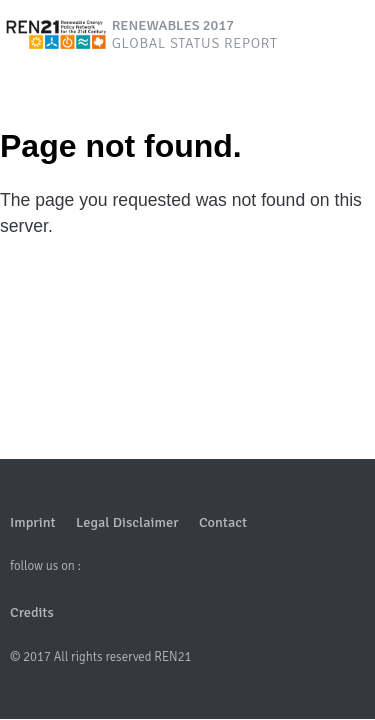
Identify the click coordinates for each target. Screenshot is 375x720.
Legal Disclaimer (127, 522)
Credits (32, 612)
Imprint (33, 522)
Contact (223, 522)
